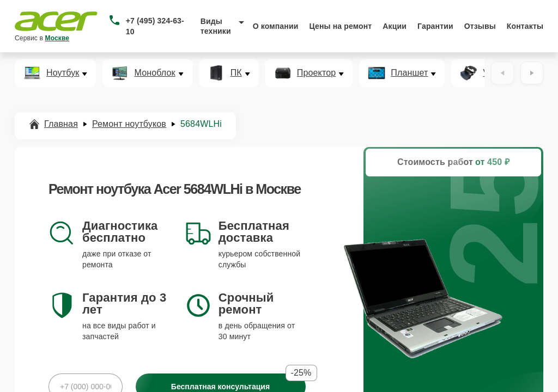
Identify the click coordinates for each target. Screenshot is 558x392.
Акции (395, 26)
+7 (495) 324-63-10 (155, 26)
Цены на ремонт (340, 26)
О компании (276, 26)
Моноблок (154, 73)
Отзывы (480, 26)
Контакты (525, 26)
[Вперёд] (532, 73)
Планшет (409, 73)
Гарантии (435, 26)
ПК (236, 73)
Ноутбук (63, 73)
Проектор (317, 73)
